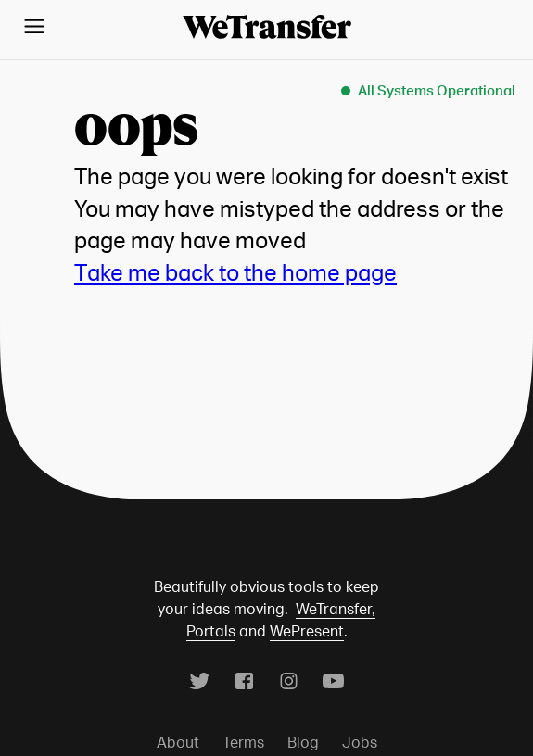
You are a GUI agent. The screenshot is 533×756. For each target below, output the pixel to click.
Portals (211, 631)
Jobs (360, 742)
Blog (303, 742)
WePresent (307, 631)
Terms (243, 742)
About (178, 742)
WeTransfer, (336, 609)
